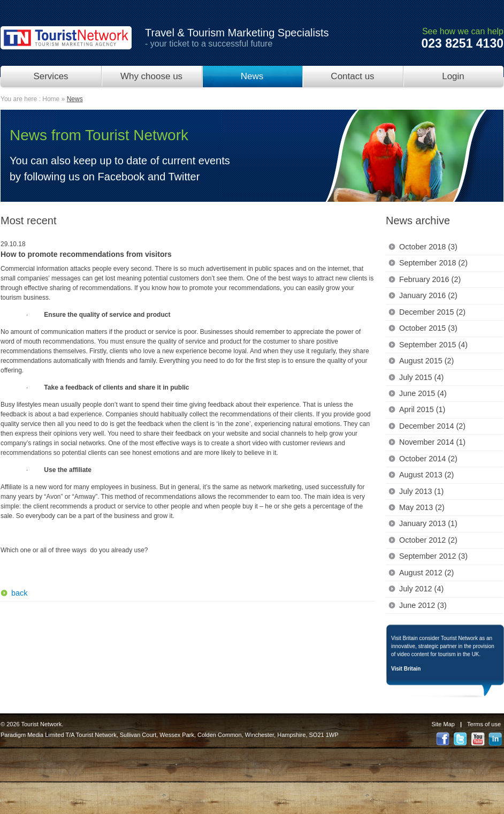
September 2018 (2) (433, 263)
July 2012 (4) (421, 589)
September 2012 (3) (433, 556)
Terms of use (484, 724)
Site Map (443, 724)
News (252, 76)
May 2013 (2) (422, 507)
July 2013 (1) (421, 491)
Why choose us (151, 76)
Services (51, 76)
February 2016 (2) (430, 279)
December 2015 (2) (432, 312)
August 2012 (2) (426, 573)
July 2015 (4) (421, 377)
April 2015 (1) (422, 409)
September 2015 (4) (433, 345)
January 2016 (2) (428, 295)
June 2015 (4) (423, 393)
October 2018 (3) (428, 247)
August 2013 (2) (426, 475)
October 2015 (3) (428, 328)
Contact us (352, 76)
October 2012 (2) (428, 540)
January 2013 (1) (428, 523)
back (19, 593)
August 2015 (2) (426, 361)
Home (51, 99)
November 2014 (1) (432, 442)
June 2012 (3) (423, 605)
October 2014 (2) (428, 459)
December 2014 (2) (432, 426)
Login (453, 76)
